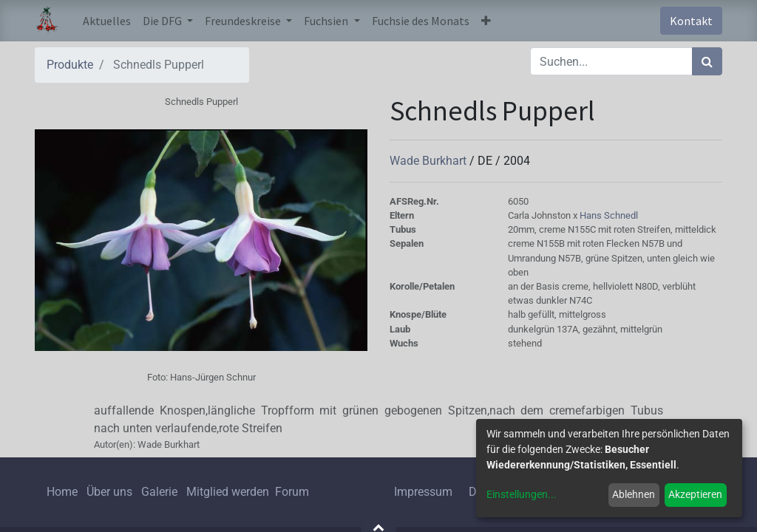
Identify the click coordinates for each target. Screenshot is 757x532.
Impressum (423, 492)
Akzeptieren (695, 494)
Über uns (109, 492)
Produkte (70, 65)
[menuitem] (107, 21)
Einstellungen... (522, 494)
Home (62, 492)
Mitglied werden (229, 492)
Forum (292, 492)
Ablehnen (634, 494)
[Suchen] (707, 61)
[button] (486, 21)
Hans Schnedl (609, 215)
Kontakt (691, 21)
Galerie (159, 492)
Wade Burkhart (430, 161)
